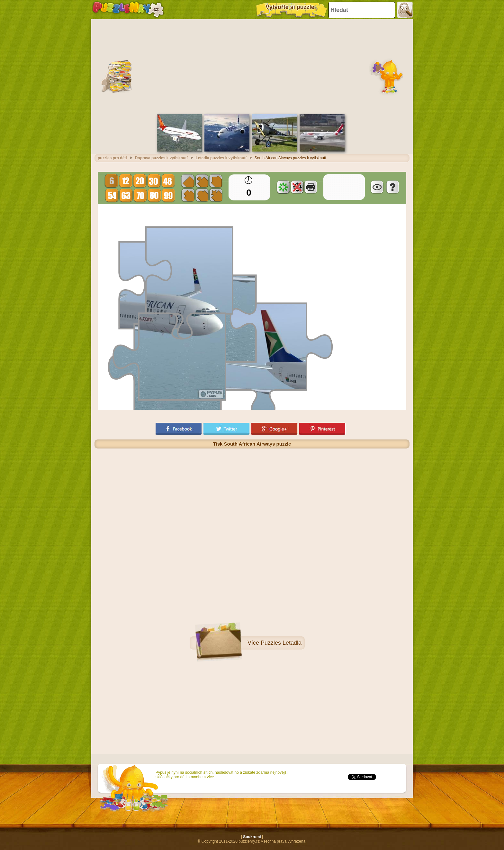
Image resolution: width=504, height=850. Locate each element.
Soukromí (252, 837)
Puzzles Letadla (281, 643)
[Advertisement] (252, 66)
